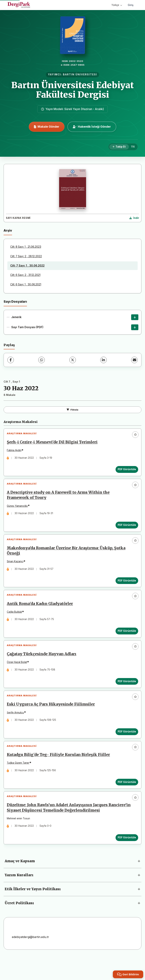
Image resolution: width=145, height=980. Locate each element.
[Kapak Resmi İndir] (134, 218)
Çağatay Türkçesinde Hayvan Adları (43, 667)
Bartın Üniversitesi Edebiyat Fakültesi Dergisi (73, 90)
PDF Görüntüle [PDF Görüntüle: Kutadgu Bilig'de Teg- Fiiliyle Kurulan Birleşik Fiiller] (125, 801)
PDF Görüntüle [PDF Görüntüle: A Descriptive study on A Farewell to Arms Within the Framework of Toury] (125, 529)
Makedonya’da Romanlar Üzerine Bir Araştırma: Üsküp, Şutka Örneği (68, 558)
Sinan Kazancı (17, 569)
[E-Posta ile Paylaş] (134, 360)
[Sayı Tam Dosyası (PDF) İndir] (135, 327)
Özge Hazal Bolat (18, 675)
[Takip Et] (119, 147)
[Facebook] (11, 360)
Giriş (131, 5)
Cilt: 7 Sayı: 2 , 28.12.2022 (26, 256)
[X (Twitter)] (73, 360)
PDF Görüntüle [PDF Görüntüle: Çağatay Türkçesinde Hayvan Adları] (125, 694)
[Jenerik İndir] (135, 317)
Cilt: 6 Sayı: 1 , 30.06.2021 (26, 284)
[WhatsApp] (42, 360)
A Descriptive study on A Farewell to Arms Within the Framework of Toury (60, 499)
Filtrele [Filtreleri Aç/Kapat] (72, 410)
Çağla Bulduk (16, 622)
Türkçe (117, 5)
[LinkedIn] (103, 360)
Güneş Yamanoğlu (19, 510)
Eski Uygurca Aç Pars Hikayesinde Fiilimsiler (52, 720)
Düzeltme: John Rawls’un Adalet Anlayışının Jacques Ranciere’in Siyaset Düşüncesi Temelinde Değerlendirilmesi (66, 829)
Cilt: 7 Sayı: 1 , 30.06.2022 (27, 266)
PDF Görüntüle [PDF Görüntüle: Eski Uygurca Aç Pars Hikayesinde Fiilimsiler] (125, 747)
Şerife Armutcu (17, 728)
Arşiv (8, 230)
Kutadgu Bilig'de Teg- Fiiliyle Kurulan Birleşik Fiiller (60, 773)
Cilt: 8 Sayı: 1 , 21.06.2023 (26, 247)
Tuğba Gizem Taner (19, 781)
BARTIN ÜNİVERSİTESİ (80, 75)
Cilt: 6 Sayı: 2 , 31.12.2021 (25, 275)
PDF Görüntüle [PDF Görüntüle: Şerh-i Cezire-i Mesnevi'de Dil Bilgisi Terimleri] (125, 471)
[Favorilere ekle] (135, 435)
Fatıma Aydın (16, 452)
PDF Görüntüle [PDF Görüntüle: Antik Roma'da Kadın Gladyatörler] (125, 641)
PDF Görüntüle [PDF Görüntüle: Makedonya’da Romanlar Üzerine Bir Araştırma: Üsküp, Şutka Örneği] (125, 588)
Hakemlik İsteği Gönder (92, 127)
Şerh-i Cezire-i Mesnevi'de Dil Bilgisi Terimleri (54, 444)
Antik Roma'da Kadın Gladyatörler (41, 614)
